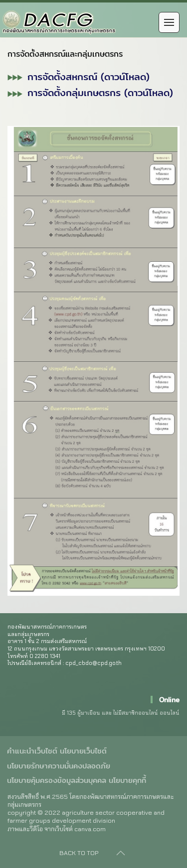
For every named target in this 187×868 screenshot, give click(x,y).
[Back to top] (121, 853)
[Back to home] (65, 22)
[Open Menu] (169, 22)
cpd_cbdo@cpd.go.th (93, 663)
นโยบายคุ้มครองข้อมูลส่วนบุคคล (57, 780)
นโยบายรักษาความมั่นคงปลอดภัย (59, 766)
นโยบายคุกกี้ (127, 780)
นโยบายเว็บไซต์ (83, 751)
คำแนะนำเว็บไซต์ (32, 751)
